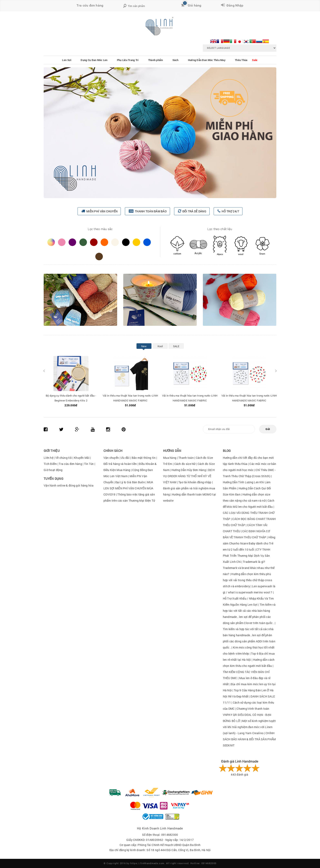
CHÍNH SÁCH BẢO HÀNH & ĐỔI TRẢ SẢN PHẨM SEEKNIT (249, 739)
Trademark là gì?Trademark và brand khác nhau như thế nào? (249, 568)
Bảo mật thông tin (144, 458)
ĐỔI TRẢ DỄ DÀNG (194, 211)
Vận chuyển (111, 458)
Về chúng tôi (64, 458)
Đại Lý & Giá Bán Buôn (130, 482)
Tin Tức (89, 464)
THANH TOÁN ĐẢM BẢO (151, 211)
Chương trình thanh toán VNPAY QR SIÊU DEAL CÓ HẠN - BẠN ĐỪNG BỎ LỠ (247, 715)
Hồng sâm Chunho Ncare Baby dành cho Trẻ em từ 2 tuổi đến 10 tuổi (249, 543)
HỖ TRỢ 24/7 (230, 211)
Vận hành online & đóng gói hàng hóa (69, 485)
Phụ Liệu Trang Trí (128, 60)
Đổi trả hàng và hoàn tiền (120, 464)
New (144, 346)
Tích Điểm (50, 464)
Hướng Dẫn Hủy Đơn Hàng (189, 470)
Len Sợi (67, 60)
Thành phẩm (156, 60)
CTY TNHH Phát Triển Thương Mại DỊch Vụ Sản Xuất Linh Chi (247, 556)
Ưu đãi (125, 458)
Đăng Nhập (234, 5)
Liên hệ (48, 458)
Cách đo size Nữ (185, 464)
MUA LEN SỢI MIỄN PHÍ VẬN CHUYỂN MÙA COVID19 (128, 488)
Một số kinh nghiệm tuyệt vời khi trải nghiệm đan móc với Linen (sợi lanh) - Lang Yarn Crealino (249, 727)
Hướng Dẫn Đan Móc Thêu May (207, 60)
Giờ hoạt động (53, 470)
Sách (176, 60)
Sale (255, 60)
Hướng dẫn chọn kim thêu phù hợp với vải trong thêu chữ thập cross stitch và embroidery (247, 580)
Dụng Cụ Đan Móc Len (94, 60)
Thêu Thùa (241, 60)
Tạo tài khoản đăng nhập (195, 482)
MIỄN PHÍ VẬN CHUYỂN (102, 211)
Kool (160, 346)
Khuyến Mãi (82, 458)
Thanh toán (186, 458)
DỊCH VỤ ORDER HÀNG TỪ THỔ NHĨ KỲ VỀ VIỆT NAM (189, 476)
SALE (176, 346)
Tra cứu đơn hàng (90, 5)
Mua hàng (170, 458)
